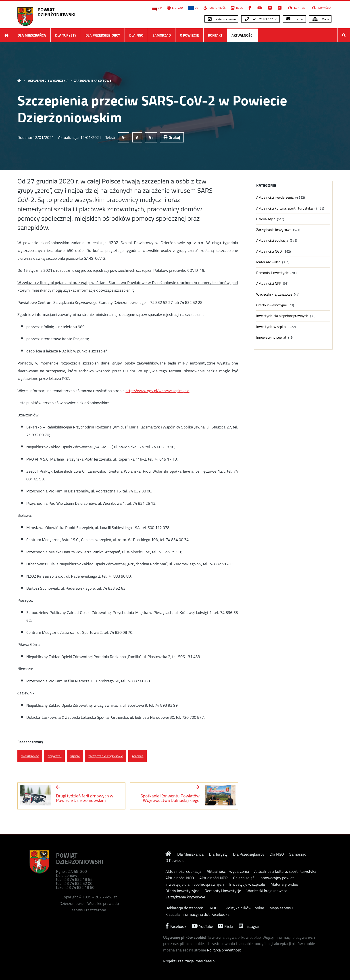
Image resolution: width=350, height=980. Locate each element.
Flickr (226, 926)
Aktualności (243, 35)
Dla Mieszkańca (32, 35)
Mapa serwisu (281, 908)
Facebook (176, 926)
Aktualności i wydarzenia (48, 80)
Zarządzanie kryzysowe (93, 80)
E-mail (295, 19)
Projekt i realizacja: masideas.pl (189, 961)
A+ (151, 137)
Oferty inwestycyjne (272, 305)
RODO (237, 8)
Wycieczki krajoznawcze (274, 294)
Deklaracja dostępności (185, 908)
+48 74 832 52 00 (261, 19)
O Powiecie (189, 35)
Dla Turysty (66, 35)
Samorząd (162, 35)
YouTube (202, 926)
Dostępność (215, 8)
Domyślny (322, 8)
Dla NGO (136, 35)
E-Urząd (175, 8)
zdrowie (137, 756)
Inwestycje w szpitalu (272, 327)
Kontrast (297, 8)
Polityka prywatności (225, 950)
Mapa (321, 19)
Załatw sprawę (222, 19)
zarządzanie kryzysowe (106, 756)
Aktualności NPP (269, 283)
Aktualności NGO (269, 251)
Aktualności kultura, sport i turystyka (284, 208)
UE (193, 8)
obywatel (54, 756)
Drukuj (172, 137)
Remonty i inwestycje (272, 273)
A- (124, 137)
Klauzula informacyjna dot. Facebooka (197, 914)
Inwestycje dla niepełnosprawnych (282, 316)
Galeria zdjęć (266, 219)
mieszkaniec (30, 756)
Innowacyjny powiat (271, 337)
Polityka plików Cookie (245, 908)
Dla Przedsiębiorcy (103, 35)
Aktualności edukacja (272, 240)
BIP (157, 8)
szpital (75, 756)
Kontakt (215, 35)
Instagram (250, 926)
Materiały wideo (268, 262)
